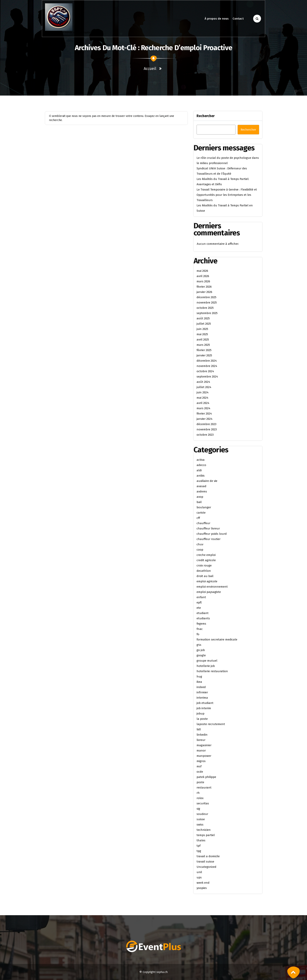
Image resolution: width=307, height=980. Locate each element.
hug (199, 677)
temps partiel (206, 835)
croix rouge (204, 565)
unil (199, 872)
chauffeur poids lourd (212, 534)
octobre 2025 (205, 308)
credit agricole (206, 560)
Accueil (150, 69)
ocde (200, 772)
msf (199, 766)
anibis (201, 476)
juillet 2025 (204, 324)
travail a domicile (208, 856)
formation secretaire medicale (217, 639)
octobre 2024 (205, 371)
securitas (203, 803)
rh (198, 793)
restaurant (204, 788)
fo (198, 634)
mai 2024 (202, 398)
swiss (200, 825)
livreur (201, 740)
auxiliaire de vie (207, 481)
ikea (199, 682)
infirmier (202, 692)
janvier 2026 (204, 292)
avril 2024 (203, 403)
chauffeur (203, 523)
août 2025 (203, 318)
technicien (204, 830)
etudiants (203, 618)
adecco (201, 465)
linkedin (202, 735)
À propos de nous (217, 19)
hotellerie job (206, 666)
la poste (202, 719)
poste (200, 782)
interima (202, 698)
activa (201, 460)
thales (201, 840)
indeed (201, 687)
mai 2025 (202, 334)
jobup (200, 714)
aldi (199, 470)
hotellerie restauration (212, 671)
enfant (201, 597)
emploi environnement (212, 587)
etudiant (203, 613)
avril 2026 (203, 276)
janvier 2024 (205, 419)
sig (198, 809)
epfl (199, 602)
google (201, 655)
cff (198, 518)
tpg (199, 851)
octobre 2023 (205, 435)
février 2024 (204, 414)
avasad (201, 486)
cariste (201, 513)
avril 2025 (203, 340)
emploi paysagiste (209, 592)
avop (200, 497)
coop (200, 550)
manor (201, 751)
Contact (238, 19)
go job (201, 650)
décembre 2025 (206, 297)
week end (203, 883)
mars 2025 (203, 345)
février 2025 (204, 350)
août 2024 (203, 382)
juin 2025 (202, 329)
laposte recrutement (211, 724)
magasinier (204, 745)
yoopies (202, 888)
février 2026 (204, 287)
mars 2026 (203, 281)
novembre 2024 (207, 366)
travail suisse (205, 862)
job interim (204, 708)
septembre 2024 (207, 377)
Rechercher (206, 116)
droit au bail (205, 576)
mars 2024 (203, 408)
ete (199, 608)
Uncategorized (206, 867)
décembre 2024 (207, 361)
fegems (201, 624)
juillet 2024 (204, 387)
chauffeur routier (209, 539)
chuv (200, 544)
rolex (200, 798)
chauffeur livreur (208, 528)
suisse (201, 819)
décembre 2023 (206, 424)
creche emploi (206, 555)
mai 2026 (202, 271)
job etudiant (205, 703)
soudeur (202, 814)
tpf (199, 846)
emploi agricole (207, 581)
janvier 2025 (204, 355)
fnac (200, 629)
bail (199, 502)
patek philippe (206, 777)
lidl (199, 729)
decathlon (204, 571)
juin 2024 (203, 392)
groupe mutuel (207, 661)
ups (199, 877)
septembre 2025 (207, 313)
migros (201, 761)
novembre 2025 (207, 303)
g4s (199, 645)
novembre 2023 (207, 429)
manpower (204, 756)
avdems (202, 491)
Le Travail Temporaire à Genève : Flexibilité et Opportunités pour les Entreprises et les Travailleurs (227, 195)
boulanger (204, 507)
